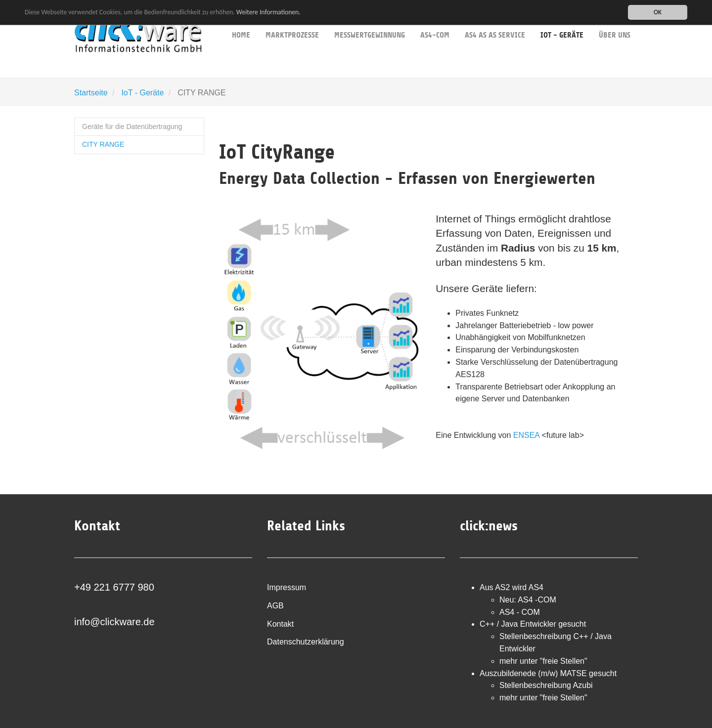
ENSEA (526, 435)
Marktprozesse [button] (292, 20)
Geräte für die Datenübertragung (132, 127)
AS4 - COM (520, 612)
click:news (489, 526)
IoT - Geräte (142, 93)
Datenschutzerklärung (306, 642)
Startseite (91, 93)
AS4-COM (435, 20)
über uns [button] (615, 20)
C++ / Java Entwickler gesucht (533, 624)
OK (658, 12)
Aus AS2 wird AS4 (512, 587)
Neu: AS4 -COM (528, 600)
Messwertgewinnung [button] (370, 20)
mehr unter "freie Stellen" (543, 661)
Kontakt (280, 624)
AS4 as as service (495, 20)
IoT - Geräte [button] (562, 20)
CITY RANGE (103, 144)
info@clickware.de (114, 622)
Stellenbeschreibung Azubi (546, 685)
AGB (275, 606)
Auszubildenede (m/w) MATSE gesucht (548, 673)
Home (241, 20)
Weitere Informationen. (268, 12)
